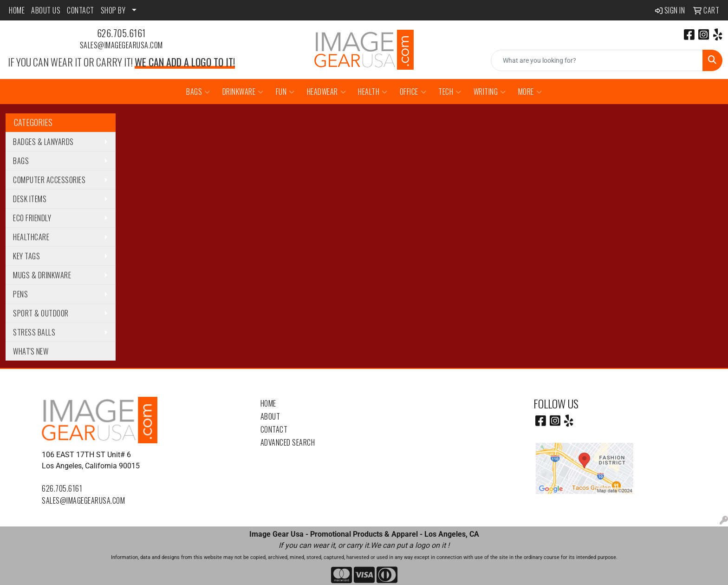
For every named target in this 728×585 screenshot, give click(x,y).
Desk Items (30, 199)
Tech (450, 92)
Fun (285, 92)
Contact (274, 429)
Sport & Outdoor (41, 313)
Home (268, 403)
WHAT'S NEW (31, 351)
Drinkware (243, 92)
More (530, 92)
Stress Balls (34, 332)
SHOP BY (113, 10)
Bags (198, 92)
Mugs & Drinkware (42, 275)
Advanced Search (288, 442)
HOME (17, 10)
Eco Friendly (32, 218)
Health (373, 92)
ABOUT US (46, 10)
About (270, 416)
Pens (20, 294)
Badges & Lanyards (43, 142)
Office (413, 92)
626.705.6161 (121, 33)
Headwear (327, 92)
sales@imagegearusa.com (121, 45)
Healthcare (31, 237)
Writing (490, 92)
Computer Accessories (49, 180)
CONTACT (81, 10)
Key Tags (26, 256)
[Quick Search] (597, 60)
